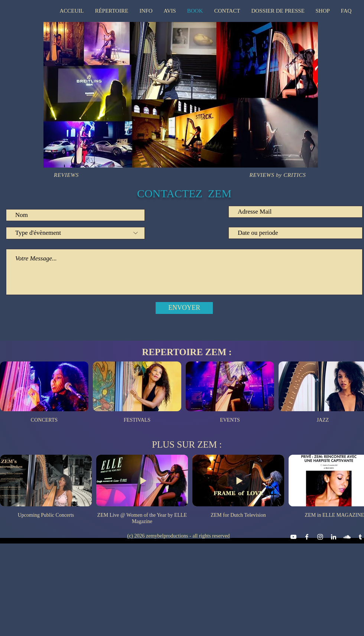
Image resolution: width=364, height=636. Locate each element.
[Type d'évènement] (75, 233)
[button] (112, 11)
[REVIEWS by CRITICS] (278, 175)
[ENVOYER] (184, 308)
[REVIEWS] (66, 175)
